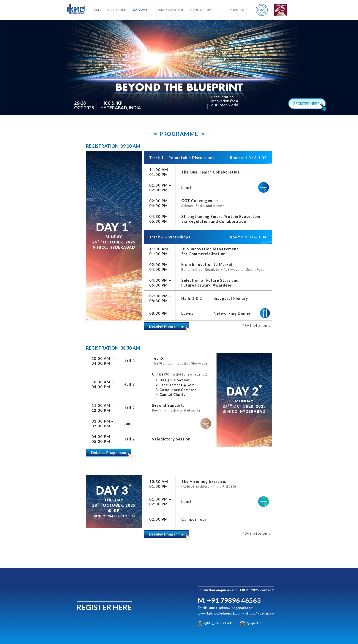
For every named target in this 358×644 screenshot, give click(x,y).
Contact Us (235, 10)
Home (98, 10)
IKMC (210, 10)
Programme (141, 10)
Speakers (195, 10)
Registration (116, 10)
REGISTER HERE (104, 607)
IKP (220, 10)
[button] (141, 10)
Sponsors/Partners (170, 10)
